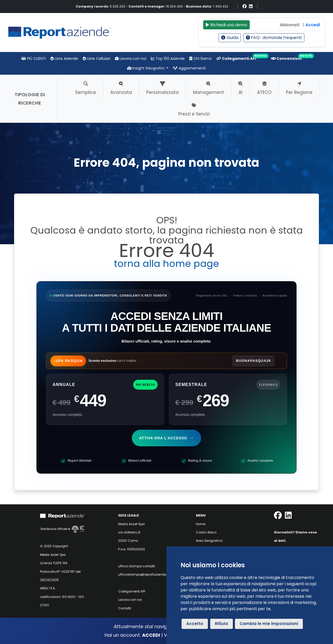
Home (201, 524)
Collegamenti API (236, 59)
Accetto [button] (195, 624)
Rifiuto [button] (222, 624)
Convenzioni (286, 59)
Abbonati (290, 25)
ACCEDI (151, 635)
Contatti (125, 608)
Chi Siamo (201, 59)
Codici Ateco (206, 532)
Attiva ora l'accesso (167, 438)
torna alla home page (166, 264)
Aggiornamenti (189, 68)
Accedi (313, 25)
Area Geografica (209, 541)
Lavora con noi (131, 59)
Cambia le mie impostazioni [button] (269, 624)
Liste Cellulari (97, 59)
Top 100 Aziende (168, 59)
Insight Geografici (146, 68)
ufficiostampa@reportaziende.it (143, 574)
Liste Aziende (64, 59)
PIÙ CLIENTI (34, 59)
